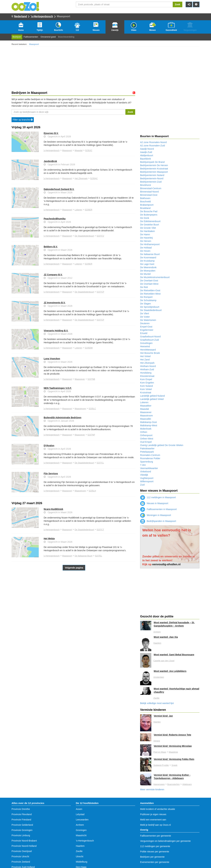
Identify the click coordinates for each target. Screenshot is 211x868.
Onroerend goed (48, 37)
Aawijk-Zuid (146, 152)
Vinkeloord (146, 472)
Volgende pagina (74, 568)
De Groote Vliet (148, 228)
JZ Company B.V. (53, 275)
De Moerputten (148, 271)
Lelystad (80, 814)
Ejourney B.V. (51, 133)
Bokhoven (145, 198)
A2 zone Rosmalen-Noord (153, 142)
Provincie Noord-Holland (24, 846)
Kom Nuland (146, 386)
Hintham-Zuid (147, 369)
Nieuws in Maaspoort (154, 503)
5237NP (91, 435)
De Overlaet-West (149, 284)
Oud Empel (146, 442)
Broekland (145, 208)
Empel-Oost (146, 327)
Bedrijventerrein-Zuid (151, 182)
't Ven (143, 465)
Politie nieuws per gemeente (155, 852)
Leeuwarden (82, 820)
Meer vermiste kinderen (152, 789)
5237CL (100, 463)
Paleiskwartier (147, 448)
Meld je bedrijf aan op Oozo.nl (155, 825)
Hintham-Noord (148, 366)
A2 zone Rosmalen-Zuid (152, 146)
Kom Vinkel (146, 389)
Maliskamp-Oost (148, 422)
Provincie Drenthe (21, 809)
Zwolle (156, 698)
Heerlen (157, 722)
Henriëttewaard (148, 350)
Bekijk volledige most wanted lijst (157, 703)
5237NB (91, 379)
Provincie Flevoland (22, 814)
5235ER (89, 210)
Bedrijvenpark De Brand (152, 162)
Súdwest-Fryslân (161, 765)
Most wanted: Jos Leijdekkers (170, 671)
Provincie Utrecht (20, 856)
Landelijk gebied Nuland (152, 396)
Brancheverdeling (66, 37)
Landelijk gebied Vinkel (152, 399)
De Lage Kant (147, 264)
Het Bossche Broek (150, 353)
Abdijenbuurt (147, 155)
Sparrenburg (147, 462)
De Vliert (145, 313)
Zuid (142, 485)
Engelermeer (147, 330)
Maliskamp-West (149, 425)
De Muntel (145, 274)
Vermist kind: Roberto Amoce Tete (173, 735)
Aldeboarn (187, 784)
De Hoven (145, 251)
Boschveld (145, 202)
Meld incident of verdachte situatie (158, 809)
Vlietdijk (144, 475)
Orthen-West (147, 439)
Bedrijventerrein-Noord (152, 178)
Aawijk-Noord (147, 149)
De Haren (145, 234)
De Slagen (145, 304)
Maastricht (81, 835)
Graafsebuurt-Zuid (150, 340)
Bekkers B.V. (51, 247)
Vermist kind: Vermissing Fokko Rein (174, 759)
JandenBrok (50, 161)
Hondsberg (146, 373)
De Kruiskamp (147, 261)
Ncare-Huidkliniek (53, 509)
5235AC (94, 178)
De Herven (146, 241)
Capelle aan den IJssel (164, 661)
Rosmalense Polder (150, 458)
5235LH (92, 491)
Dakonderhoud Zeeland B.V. (59, 189)
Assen (79, 809)
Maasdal (79, 150)
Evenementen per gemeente (155, 862)
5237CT (100, 530)
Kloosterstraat (147, 376)
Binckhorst (145, 185)
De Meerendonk (148, 267)
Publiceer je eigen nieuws (153, 814)
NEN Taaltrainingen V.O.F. (58, 388)
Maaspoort (34, 44)
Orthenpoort (146, 435)
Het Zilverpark (81, 178)
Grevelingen (146, 343)
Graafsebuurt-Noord (150, 337)
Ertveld (144, 333)
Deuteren (145, 323)
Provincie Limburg (21, 835)
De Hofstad (146, 248)
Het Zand (145, 360)
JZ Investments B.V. (55, 303)
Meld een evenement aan (153, 820)
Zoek (178, 4)
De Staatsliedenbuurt (84, 236)
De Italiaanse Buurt (83, 556)
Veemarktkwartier (149, 468)
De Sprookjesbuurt (150, 307)
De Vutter (145, 317)
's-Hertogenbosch (42, 16)
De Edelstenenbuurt (150, 221)
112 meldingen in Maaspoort (158, 497)
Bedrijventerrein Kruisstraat (154, 169)
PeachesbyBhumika (55, 219)
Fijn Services (51, 474)
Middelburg (82, 862)
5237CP (100, 292)
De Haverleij (146, 238)
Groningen (81, 830)
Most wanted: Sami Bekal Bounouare (174, 655)
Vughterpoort (147, 478)
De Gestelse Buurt (150, 225)
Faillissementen (31, 37)
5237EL (98, 556)
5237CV (100, 236)
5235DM (89, 348)
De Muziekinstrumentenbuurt (155, 277)
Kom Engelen (147, 383)
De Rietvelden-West (150, 294)
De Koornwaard (148, 258)
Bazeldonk (145, 159)
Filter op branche (23, 120)
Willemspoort (147, 481)
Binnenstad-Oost (149, 195)
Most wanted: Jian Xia (166, 637)
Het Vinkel (145, 356)
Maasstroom (80, 409)
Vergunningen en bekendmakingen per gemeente (165, 841)
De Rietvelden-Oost (150, 290)
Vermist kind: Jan (163, 716)
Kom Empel (146, 379)
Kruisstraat (146, 393)
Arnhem (157, 632)
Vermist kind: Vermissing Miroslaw (173, 746)
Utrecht (80, 856)
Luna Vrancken (52, 359)
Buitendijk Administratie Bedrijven (62, 418)
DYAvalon (49, 446)
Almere (157, 741)
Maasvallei (146, 419)
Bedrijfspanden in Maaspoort (158, 521)
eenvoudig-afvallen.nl (166, 564)
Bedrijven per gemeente (152, 857)
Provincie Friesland (21, 820)
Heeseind (145, 346)
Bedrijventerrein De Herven (154, 165)
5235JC (89, 150)
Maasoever (80, 379)
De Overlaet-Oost (149, 281)
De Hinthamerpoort (150, 244)
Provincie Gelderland (22, 825)
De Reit (144, 287)
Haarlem (157, 643)
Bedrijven (17, 37)
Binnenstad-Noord (149, 192)
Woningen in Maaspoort (156, 515)
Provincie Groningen (22, 830)
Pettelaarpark (147, 452)
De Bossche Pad (149, 211)
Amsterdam (159, 677)
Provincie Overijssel (22, 851)
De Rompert (146, 297)
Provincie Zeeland (21, 862)
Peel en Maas (160, 752)
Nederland (20, 16)
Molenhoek (146, 429)
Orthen (144, 432)
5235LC (92, 409)
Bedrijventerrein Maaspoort (154, 172)
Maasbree (173, 752)
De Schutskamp (148, 300)
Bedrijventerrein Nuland (152, 175)
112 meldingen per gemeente (155, 846)
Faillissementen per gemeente (156, 836)
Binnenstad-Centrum (151, 188)
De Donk (145, 218)
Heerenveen (159, 784)
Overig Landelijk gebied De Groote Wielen (162, 445)
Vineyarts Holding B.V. (56, 331)
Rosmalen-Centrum (150, 455)
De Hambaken (148, 231)
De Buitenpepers (149, 215)
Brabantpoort (147, 205)
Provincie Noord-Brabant (24, 841)
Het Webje (49, 539)
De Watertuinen (148, 320)
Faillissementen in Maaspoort (158, 509)
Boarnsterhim (173, 784)
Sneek (174, 765)
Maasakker (146, 406)
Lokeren (78, 210)
